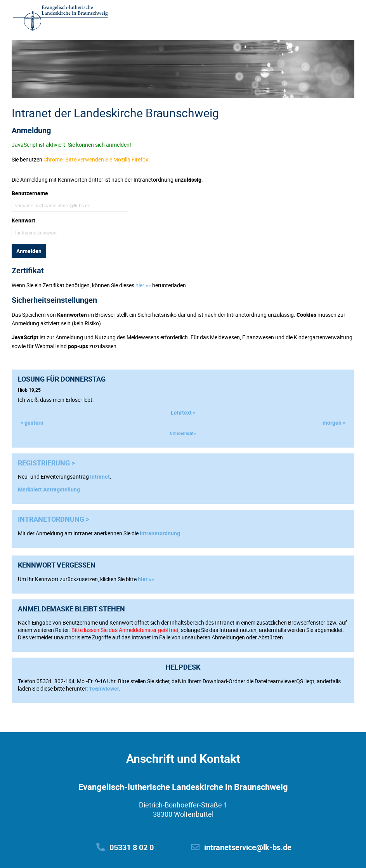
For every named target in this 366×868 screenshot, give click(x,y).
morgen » (334, 423)
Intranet (100, 477)
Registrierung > (46, 463)
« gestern (32, 423)
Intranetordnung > (54, 519)
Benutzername (30, 193)
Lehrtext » (183, 412)
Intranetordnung (160, 533)
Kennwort (23, 220)
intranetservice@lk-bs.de (241, 847)
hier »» (146, 579)
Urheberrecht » (183, 433)
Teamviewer (104, 688)
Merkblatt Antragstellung (49, 489)
